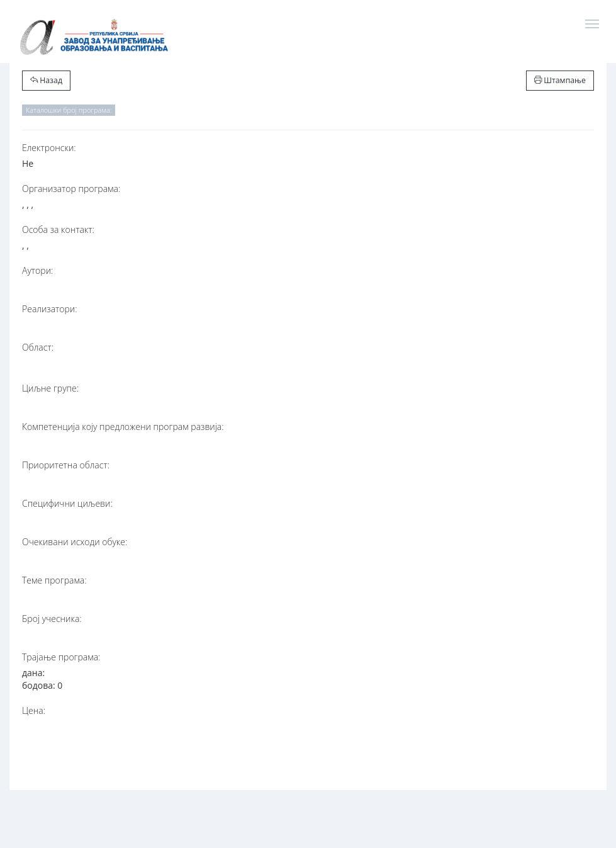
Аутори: (37, 270)
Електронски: (49, 148)
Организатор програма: (71, 189)
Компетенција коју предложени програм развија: (123, 427)
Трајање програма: (61, 657)
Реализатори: (50, 309)
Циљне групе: (50, 388)
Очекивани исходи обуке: (75, 542)
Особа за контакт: (58, 229)
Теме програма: (54, 580)
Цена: (34, 710)
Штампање (560, 80)
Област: (38, 347)
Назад (46, 80)
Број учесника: (52, 619)
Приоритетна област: (66, 465)
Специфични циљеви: (67, 503)
